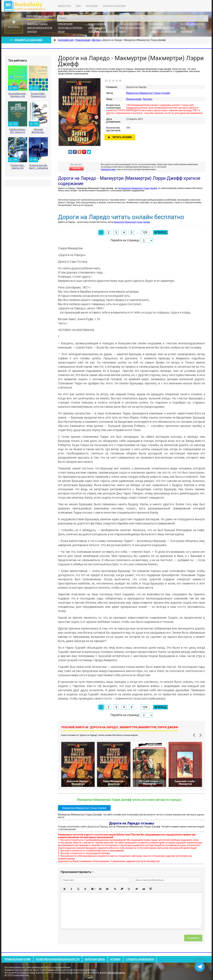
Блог (78, 6)
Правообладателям (18, 959)
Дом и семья (157, 24)
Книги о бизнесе (97, 24)
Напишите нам (108, 169)
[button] (64, 889)
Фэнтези (32, 32)
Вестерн (148, 99)
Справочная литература (163, 32)
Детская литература (130, 24)
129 (145, 232)
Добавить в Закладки (26, 40)
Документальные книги (101, 32)
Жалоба (76, 168)
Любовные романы (37, 24)
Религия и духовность (132, 28)
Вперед (160, 232)
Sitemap (115, 959)
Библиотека (64, 6)
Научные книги (97, 28)
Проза (61, 32)
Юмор (122, 32)
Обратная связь (95, 959)
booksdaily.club (26, 6)
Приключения (65, 24)
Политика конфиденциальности (58, 959)
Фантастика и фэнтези (40, 28)
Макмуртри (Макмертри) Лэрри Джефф (148, 93)
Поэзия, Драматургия (192, 24)
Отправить (193, 938)
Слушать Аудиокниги (114, 6)
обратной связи (116, 973)
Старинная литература (162, 28)
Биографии (92, 6)
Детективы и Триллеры (70, 28)
